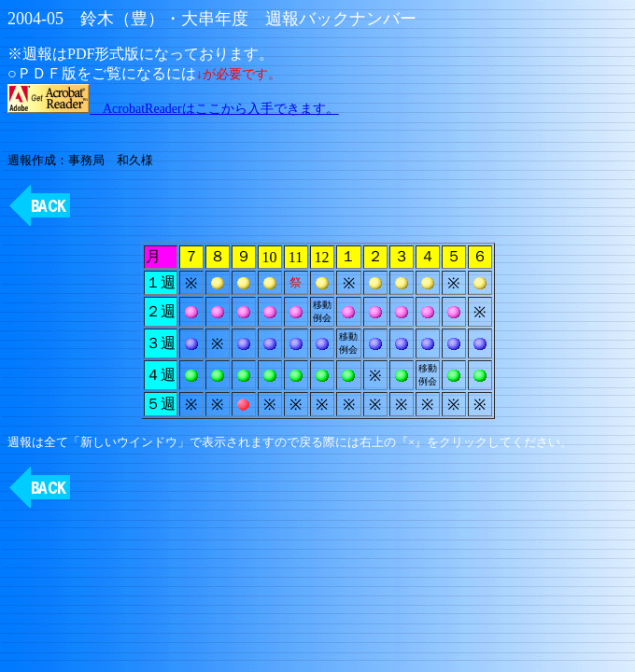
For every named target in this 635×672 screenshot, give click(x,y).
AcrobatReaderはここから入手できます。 (173, 109)
